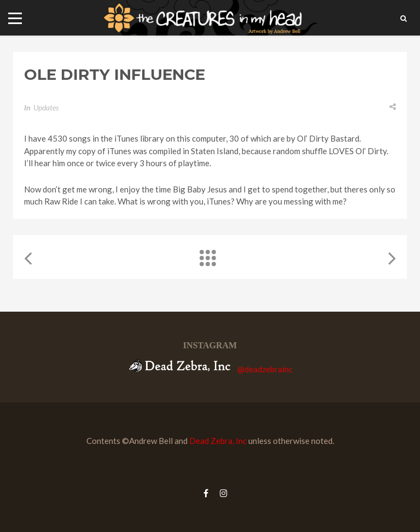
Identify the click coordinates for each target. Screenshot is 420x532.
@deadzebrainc (265, 369)
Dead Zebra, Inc (218, 441)
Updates (46, 107)
